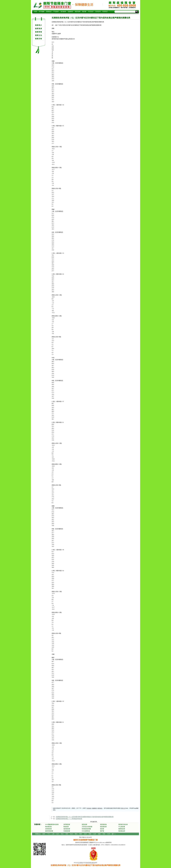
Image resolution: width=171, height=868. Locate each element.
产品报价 (56, 12)
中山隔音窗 (122, 827)
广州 (48, 834)
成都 (99, 834)
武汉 (62, 834)
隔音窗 (84, 12)
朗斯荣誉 (39, 32)
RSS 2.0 (123, 808)
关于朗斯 (42, 12)
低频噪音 (70, 12)
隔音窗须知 (48, 827)
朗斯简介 (39, 25)
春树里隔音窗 (49, 831)
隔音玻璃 (78, 12)
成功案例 (63, 12)
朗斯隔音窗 (122, 829)
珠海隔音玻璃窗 (86, 829)
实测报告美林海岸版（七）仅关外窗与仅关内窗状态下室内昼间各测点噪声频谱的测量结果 (57, 5)
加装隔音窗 (48, 829)
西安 (90, 834)
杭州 (85, 834)
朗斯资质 (39, 29)
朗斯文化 (39, 35)
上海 (53, 834)
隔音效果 (66, 827)
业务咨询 (98, 12)
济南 (104, 834)
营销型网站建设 (90, 863)
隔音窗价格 (103, 824)
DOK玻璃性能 (86, 831)
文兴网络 (80, 863)
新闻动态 (49, 12)
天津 (109, 834)
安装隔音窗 (67, 831)
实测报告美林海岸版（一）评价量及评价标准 (69, 819)
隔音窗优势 (103, 827)
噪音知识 (100, 808)
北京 (58, 834)
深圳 (44, 834)
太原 (95, 834)
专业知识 (91, 12)
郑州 (67, 834)
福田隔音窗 (67, 829)
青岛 (76, 834)
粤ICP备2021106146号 (85, 837)
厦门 (113, 834)
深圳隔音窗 (67, 824)
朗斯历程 (39, 39)
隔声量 (102, 831)
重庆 (81, 834)
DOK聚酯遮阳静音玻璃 (52, 824)
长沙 (71, 834)
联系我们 (105, 12)
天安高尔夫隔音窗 (87, 827)
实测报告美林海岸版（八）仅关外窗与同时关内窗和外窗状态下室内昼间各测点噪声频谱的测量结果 (85, 817)
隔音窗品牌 (122, 831)
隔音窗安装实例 (123, 824)
